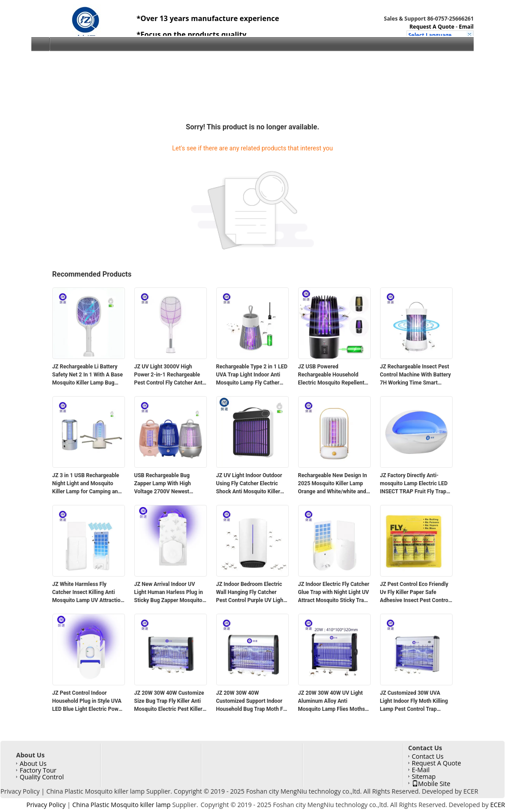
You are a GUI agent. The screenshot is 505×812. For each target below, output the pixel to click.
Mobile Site (431, 783)
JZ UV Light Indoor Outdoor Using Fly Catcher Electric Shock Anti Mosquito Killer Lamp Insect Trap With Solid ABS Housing (250, 484)
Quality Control (42, 777)
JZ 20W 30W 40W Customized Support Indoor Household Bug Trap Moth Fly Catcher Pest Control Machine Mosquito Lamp (252, 701)
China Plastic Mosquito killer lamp (95, 791)
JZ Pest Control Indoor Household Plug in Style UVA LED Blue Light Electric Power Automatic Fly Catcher (88, 701)
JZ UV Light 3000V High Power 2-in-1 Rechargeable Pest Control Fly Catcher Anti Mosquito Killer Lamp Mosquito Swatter (169, 375)
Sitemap (424, 776)
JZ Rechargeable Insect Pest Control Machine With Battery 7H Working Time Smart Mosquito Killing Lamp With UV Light (416, 375)
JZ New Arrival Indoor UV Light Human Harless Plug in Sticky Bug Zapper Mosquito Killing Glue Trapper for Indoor (169, 593)
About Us (33, 763)
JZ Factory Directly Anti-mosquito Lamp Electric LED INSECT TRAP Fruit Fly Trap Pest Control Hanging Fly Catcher (414, 484)
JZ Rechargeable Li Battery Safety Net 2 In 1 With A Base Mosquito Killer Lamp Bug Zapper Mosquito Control (88, 375)
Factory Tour (38, 770)
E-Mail (421, 770)
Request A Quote (432, 27)
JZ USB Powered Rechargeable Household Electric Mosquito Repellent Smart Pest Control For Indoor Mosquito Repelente (334, 375)
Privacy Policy (20, 791)
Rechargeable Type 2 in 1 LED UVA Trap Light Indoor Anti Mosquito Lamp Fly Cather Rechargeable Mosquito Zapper (252, 375)
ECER (471, 791)
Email (466, 27)
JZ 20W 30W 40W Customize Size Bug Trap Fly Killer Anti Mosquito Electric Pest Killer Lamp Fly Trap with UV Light (169, 701)
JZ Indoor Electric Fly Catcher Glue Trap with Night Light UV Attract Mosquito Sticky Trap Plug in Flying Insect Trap (334, 593)
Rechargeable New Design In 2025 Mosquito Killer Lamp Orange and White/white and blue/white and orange (333, 484)
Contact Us (428, 756)
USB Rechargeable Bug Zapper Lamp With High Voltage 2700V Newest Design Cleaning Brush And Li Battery (170, 484)
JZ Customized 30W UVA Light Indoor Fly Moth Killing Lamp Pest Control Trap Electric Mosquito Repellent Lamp (414, 701)
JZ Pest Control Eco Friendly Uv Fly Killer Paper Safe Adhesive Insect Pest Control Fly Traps (415, 593)
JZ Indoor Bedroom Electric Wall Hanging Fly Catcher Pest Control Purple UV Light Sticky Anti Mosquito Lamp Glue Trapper (251, 593)
